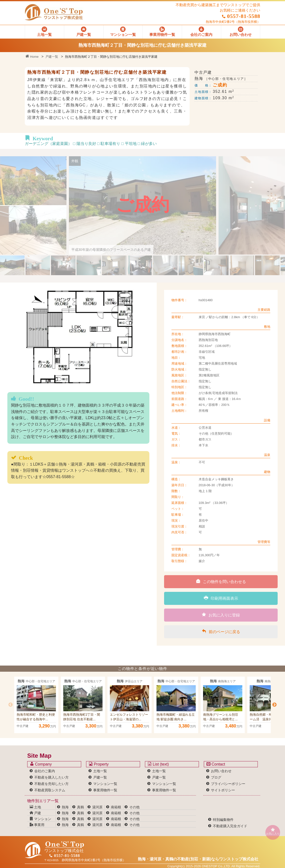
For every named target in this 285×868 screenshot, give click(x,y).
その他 (134, 807)
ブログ (216, 777)
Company (41, 764)
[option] (36, 705)
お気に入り (273, 831)
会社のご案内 (45, 771)
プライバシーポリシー (228, 784)
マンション (40, 819)
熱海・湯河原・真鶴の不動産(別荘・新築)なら (198, 859)
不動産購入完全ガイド (230, 826)
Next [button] (274, 705)
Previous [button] (11, 705)
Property (99, 764)
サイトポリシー (223, 790)
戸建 (35, 813)
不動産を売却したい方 (52, 784)
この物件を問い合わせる (221, 581)
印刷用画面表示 (221, 598)
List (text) (158, 764)
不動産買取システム (50, 790)
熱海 (65, 807)
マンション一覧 (105, 784)
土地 (35, 807)
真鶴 (80, 807)
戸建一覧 (52, 57)
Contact (216, 764)
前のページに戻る (221, 631)
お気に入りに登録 (221, 615)
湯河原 (97, 807)
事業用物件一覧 (105, 790)
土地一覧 (100, 771)
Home (32, 57)
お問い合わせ (221, 771)
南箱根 (116, 807)
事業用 (37, 825)
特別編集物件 (223, 820)
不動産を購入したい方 (52, 777)
